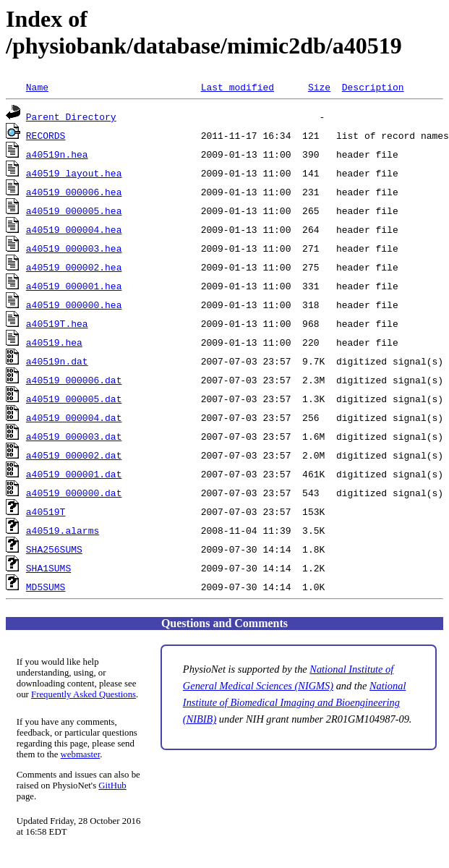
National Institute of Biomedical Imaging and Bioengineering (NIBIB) (295, 702)
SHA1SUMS (48, 568)
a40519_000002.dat (74, 455)
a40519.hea (54, 342)
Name (37, 87)
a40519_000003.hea (74, 248)
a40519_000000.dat (74, 493)
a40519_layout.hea (74, 173)
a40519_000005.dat (74, 399)
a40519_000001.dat (74, 474)
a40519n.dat (57, 361)
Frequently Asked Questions (84, 694)
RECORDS (46, 135)
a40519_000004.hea (74, 229)
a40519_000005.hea (74, 210)
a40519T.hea (57, 323)
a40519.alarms (63, 530)
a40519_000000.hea (74, 305)
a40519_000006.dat (74, 380)
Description (373, 87)
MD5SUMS (46, 587)
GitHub (112, 786)
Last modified (238, 87)
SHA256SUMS (54, 549)
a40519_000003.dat (74, 436)
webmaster (81, 754)
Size (319, 87)
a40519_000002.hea (74, 267)
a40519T (46, 511)
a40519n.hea (57, 154)
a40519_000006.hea (74, 192)
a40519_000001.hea (74, 286)
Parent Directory (71, 116)
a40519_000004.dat (74, 417)
